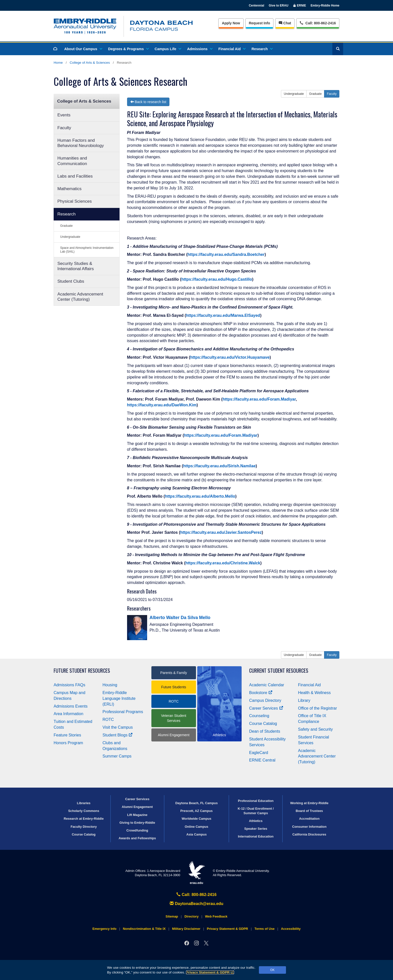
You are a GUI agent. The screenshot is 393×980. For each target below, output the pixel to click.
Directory (191, 916)
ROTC (108, 720)
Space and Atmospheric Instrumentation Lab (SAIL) (87, 250)
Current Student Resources (279, 671)
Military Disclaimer (186, 929)
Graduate (66, 226)
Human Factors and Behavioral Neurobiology (81, 143)
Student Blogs (118, 735)
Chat (285, 23)
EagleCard (259, 753)
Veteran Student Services (174, 718)
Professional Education (256, 801)
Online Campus (197, 827)
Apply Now (231, 23)
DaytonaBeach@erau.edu (197, 904)
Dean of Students (265, 731)
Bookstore (261, 693)
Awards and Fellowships (137, 838)
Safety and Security (315, 729)
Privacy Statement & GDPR (210, 972)
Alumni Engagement (174, 735)
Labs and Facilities (75, 176)
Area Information (68, 714)
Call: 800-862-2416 (197, 895)
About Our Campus (83, 49)
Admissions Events (71, 706)
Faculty (64, 128)
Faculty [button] (332, 94)
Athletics (256, 821)
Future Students (174, 687)
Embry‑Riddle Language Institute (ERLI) (119, 698)
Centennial (257, 6)
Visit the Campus (118, 727)
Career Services (266, 708)
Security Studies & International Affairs (76, 266)
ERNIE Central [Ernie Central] (262, 760)
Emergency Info (105, 929)
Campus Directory (265, 700)
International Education (256, 836)
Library (304, 700)
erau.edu (197, 873)
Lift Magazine (137, 815)
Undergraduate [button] (294, 94)
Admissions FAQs (69, 685)
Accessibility (291, 929)
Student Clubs (71, 281)
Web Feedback (216, 916)
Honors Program (68, 743)
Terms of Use (264, 929)
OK (272, 970)
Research (262, 49)
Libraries (84, 803)
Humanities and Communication (72, 161)
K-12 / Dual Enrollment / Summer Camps (256, 811)
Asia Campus (196, 834)
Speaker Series (256, 829)
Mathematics (69, 189)
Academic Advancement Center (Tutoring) (80, 297)
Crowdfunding (137, 830)
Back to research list (148, 102)
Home (58, 63)
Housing (110, 685)
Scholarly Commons (84, 811)
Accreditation (309, 819)
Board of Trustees (309, 811)
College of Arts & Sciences (90, 63)
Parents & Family (174, 673)
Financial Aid (232, 49)
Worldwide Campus (197, 819)
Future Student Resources (82, 671)
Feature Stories (67, 735)
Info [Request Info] (260, 23)
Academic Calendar (267, 685)
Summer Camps (117, 756)
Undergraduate (70, 237)
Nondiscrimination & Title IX (144, 929)
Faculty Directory (84, 827)
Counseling (259, 716)
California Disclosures (309, 834)
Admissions (200, 49)
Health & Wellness (314, 693)
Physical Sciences (75, 201)
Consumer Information (309, 827)
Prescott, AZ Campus (197, 811)
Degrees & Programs (128, 49)
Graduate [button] (315, 94)
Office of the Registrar (317, 708)
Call (318, 23)
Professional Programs (123, 712)
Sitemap (172, 916)
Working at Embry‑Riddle (309, 803)
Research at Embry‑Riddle (84, 819)
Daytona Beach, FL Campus (196, 803)
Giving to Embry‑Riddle (137, 823)
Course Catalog (263, 724)
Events (64, 115)
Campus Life (168, 49)
